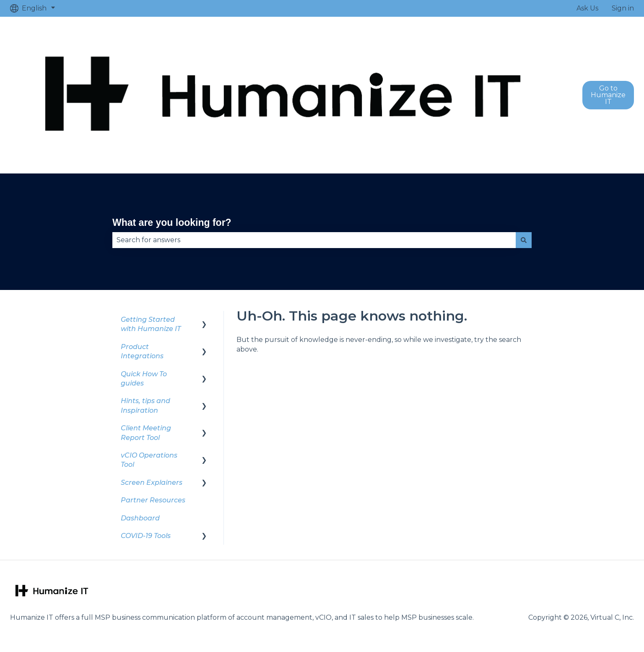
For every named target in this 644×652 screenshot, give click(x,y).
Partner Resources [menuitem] (153, 500)
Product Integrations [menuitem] (142, 351)
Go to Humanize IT (608, 95)
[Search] (524, 240)
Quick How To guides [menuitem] (144, 379)
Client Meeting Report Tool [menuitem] (146, 433)
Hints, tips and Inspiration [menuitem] (145, 405)
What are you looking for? (172, 223)
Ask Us (587, 8)
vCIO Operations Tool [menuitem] (149, 460)
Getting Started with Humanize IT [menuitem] (151, 324)
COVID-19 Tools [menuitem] (146, 536)
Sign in (623, 8)
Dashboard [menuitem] (140, 518)
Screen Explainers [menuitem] (152, 483)
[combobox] (314, 240)
